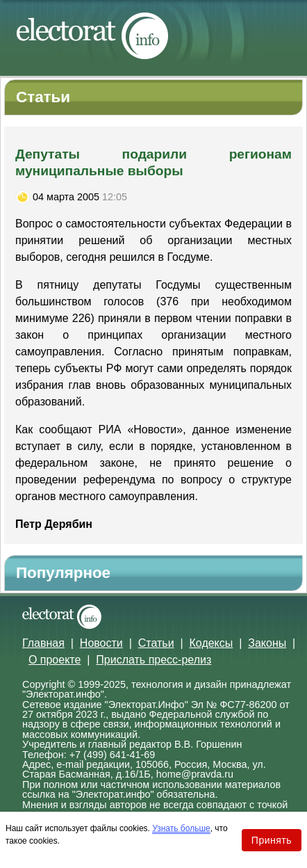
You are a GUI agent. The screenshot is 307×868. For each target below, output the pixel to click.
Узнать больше (181, 828)
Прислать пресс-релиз (153, 660)
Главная (43, 643)
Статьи (156, 643)
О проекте (55, 660)
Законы (267, 643)
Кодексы (211, 643)
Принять (272, 840)
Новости (101, 643)
